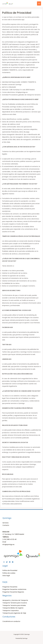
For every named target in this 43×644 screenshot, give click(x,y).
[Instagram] (4, 562)
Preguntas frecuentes (10, 587)
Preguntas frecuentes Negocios (13, 592)
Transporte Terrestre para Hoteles (14, 605)
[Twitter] (7, 562)
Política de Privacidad (10, 570)
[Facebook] (13, 562)
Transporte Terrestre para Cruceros (15, 603)
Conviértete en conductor (11, 621)
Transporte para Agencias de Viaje (14, 613)
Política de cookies (9, 573)
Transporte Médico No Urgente (13, 608)
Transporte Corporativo (11, 611)
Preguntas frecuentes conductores (14, 589)
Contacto (6, 525)
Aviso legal (6, 576)
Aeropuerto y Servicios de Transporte (15, 600)
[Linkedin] (10, 562)
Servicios (5, 523)
